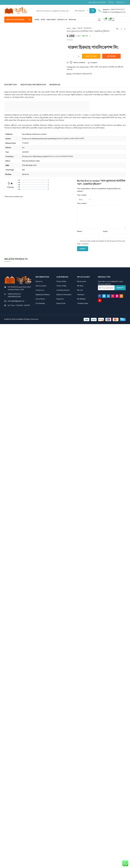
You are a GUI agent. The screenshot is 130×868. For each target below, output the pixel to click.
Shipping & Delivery (43, 294)
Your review (82, 203)
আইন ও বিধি (94, 67)
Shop (74, 28)
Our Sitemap (40, 303)
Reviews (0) (55, 84)
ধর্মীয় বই (120, 67)
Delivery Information (64, 294)
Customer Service (63, 290)
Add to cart (91, 56)
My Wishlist (81, 299)
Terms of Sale (61, 286)
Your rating (82, 195)
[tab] (11, 85)
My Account (82, 281)
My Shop (80, 286)
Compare (94, 62)
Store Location (41, 286)
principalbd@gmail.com (16, 301)
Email (106, 231)
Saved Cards (61, 303)
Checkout (81, 294)
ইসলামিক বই (87, 28)
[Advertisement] (48, 107)
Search (93, 11)
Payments (60, 299)
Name (80, 231)
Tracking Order (83, 303)
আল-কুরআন (103, 67)
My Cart (80, 290)
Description (11, 84)
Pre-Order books (83, 67)
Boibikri (21, 319)
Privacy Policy (61, 281)
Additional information (33, 84)
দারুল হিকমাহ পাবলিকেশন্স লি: (93, 47)
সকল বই (80, 28)
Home (69, 28)
